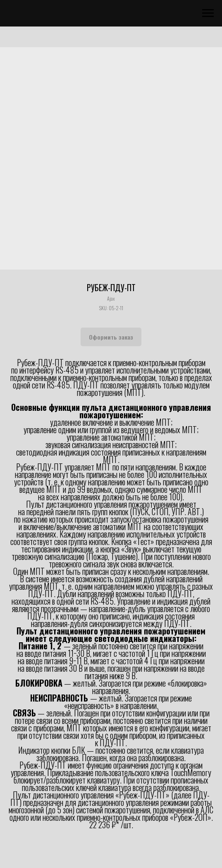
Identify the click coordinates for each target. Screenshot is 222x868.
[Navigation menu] (208, 13)
